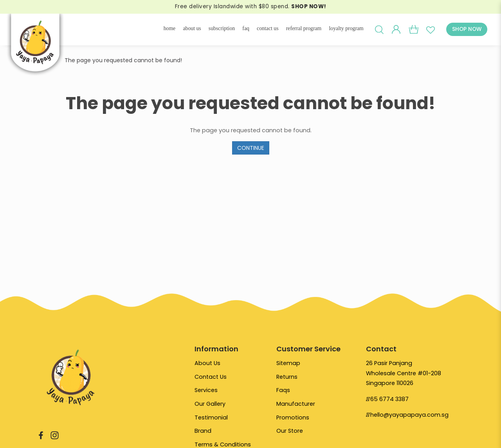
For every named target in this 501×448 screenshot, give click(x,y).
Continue (251, 148)
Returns (287, 377)
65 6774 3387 (389, 399)
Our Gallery (210, 405)
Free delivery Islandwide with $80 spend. (250, 7)
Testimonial (211, 419)
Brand (203, 433)
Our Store (290, 433)
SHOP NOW (467, 29)
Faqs (283, 391)
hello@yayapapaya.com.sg (409, 415)
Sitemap (288, 363)
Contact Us (211, 377)
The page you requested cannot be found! (123, 60)
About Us (207, 363)
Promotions (293, 419)
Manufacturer (296, 405)
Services (206, 391)
